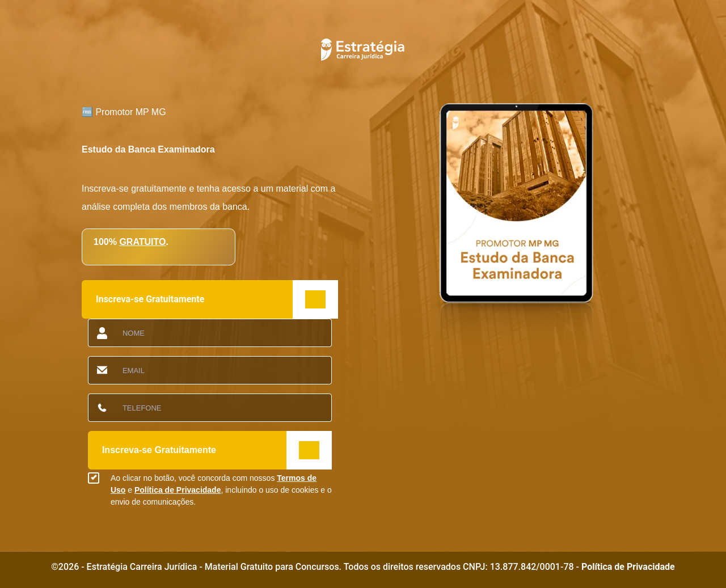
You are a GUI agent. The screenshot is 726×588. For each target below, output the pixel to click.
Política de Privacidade (178, 490)
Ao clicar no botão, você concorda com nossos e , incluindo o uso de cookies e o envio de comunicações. (221, 490)
